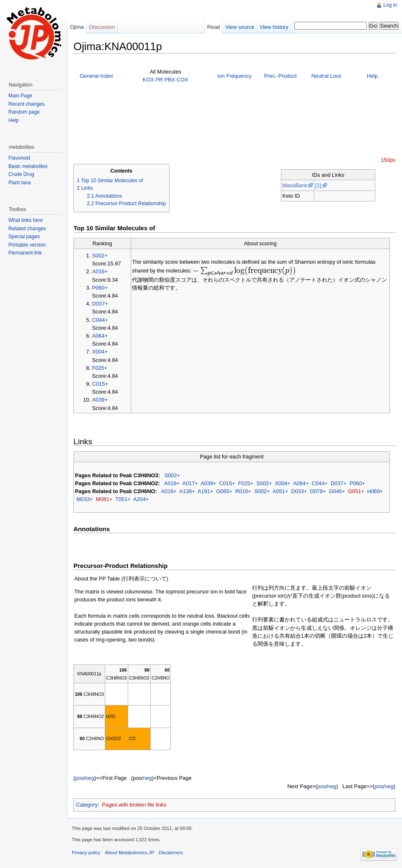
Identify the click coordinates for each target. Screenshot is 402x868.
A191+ (205, 491)
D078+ (318, 491)
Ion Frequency (235, 76)
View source (240, 27)
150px (388, 160)
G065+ (224, 491)
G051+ (356, 491)
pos (80, 778)
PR (159, 80)
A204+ (141, 499)
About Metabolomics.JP (130, 853)
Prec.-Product (281, 76)
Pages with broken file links (134, 805)
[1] (318, 185)
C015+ (100, 384)
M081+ (104, 499)
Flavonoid (19, 158)
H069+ (375, 491)
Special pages (24, 237)
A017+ (190, 483)
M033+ (85, 499)
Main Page (20, 96)
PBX (170, 80)
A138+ (187, 491)
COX (182, 80)
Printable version (27, 245)
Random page (24, 112)
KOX (148, 80)
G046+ (337, 491)
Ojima (77, 27)
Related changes (27, 229)
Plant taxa (19, 183)
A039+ (100, 400)
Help (372, 76)
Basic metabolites (28, 166)
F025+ (100, 368)
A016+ (100, 271)
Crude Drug (21, 174)
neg (90, 778)
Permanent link (25, 253)
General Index (96, 76)
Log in (390, 5)
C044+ (100, 320)
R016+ (243, 491)
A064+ (100, 336)
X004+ (100, 352)
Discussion (102, 27)
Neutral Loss (326, 76)
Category (87, 805)
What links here (26, 220)
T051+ (123, 499)
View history (274, 27)
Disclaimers (171, 853)
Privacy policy (86, 853)
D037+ (100, 304)
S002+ (100, 256)
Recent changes (27, 104)
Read (214, 27)
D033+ (299, 491)
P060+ (100, 288)
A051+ (280, 491)
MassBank (295, 185)
